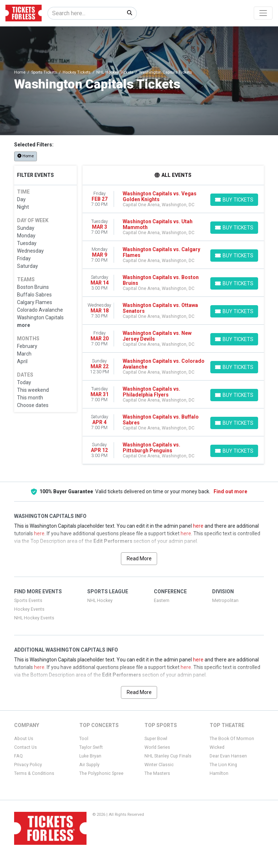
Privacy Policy (28, 765)
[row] (173, 199)
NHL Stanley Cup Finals (168, 756)
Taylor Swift (91, 747)
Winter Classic (159, 765)
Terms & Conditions (34, 773)
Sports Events (28, 601)
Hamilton (219, 773)
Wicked (217, 747)
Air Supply (89, 765)
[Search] (85, 13)
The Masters (157, 773)
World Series (157, 747)
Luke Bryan (90, 756)
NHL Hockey (100, 601)
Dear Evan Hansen (228, 756)
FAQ (18, 756)
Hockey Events (29, 609)
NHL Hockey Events (34, 618)
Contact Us (26, 747)
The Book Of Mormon (232, 739)
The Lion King (223, 765)
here (198, 526)
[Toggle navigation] (263, 13)
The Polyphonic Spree (101, 773)
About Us (24, 739)
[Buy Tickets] (234, 200)
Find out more (230, 491)
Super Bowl (156, 739)
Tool (84, 739)
